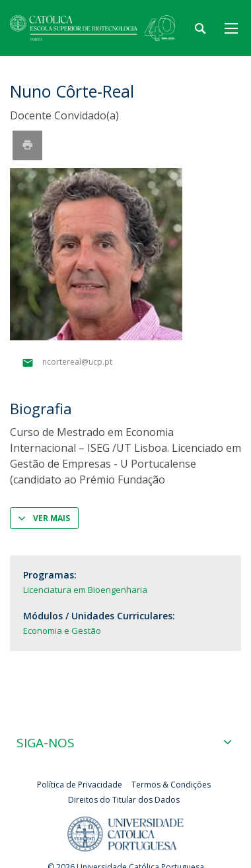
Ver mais (52, 518)
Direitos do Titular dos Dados (124, 800)
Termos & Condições (171, 785)
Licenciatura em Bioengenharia (85, 590)
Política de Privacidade (80, 785)
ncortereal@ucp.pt (77, 362)
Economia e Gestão (62, 631)
